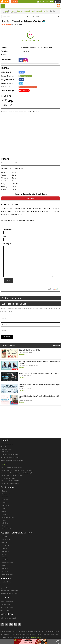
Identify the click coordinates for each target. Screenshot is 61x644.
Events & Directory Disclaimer (10, 457)
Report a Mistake (30, 198)
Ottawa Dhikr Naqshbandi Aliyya (30, 350)
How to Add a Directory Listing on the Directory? (16, 473)
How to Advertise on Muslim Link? (11, 468)
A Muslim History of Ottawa (15, 460)
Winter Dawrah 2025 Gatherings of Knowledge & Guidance (39, 373)
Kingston (5, 526)
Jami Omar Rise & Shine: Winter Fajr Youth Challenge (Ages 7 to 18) (39, 385)
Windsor (5, 511)
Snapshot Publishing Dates (9, 594)
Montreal (5, 497)
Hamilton (5, 514)
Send (8, 281)
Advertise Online (6, 582)
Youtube (11, 624)
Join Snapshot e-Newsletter (9, 591)
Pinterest (20, 624)
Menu (3, 6)
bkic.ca (21, 55)
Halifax (4, 520)
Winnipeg (5, 523)
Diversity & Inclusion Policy (9, 454)
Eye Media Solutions (36, 637)
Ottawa (4, 491)
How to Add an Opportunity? (10, 481)
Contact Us (4, 452)
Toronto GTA (6, 494)
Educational (22, 354)
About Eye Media (6, 449)
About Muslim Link (7, 444)
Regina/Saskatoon (8, 529)
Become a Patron (6, 585)
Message (7, 244)
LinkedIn (15, 624)
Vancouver (5, 505)
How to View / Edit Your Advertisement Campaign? (17, 470)
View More (56, 345)
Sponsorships (5, 588)
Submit (7, 337)
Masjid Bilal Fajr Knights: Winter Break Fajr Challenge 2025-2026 (39, 397)
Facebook (2, 624)
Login (58, 2)
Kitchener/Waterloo (8, 517)
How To (4, 464)
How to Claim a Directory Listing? (11, 475)
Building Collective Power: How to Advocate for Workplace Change (39, 362)
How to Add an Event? (8, 478)
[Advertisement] (31, 422)
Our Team (4, 446)
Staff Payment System (7, 607)
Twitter (7, 624)
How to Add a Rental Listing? (10, 483)
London (4, 508)
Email (6, 237)
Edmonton (5, 500)
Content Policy (5, 604)
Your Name (8, 230)
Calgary (4, 503)
